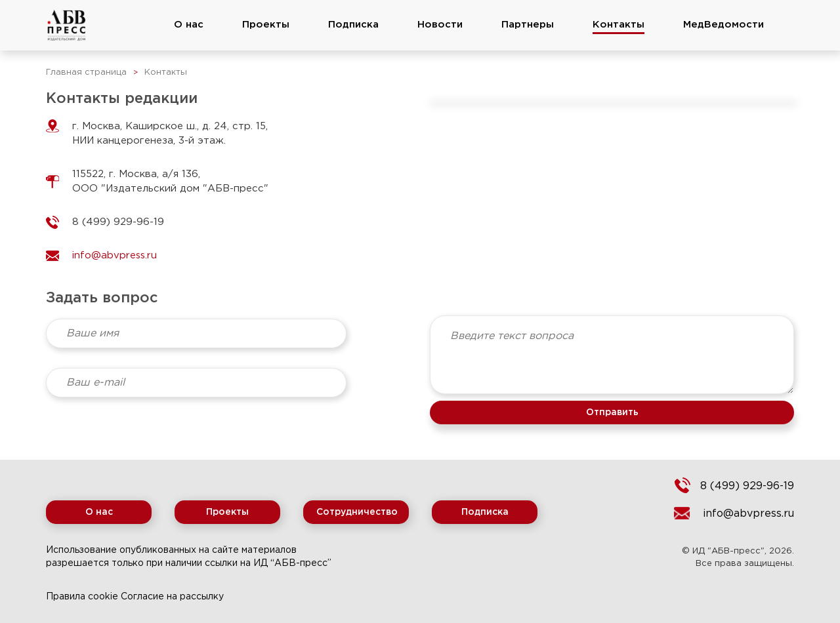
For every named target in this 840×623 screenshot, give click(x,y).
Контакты (619, 25)
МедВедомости (724, 25)
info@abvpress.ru (748, 514)
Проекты (266, 25)
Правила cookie (82, 597)
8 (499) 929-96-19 (747, 486)
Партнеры (528, 25)
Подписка (353, 25)
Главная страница (86, 72)
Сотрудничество (357, 512)
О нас (189, 25)
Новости (440, 25)
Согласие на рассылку (172, 597)
